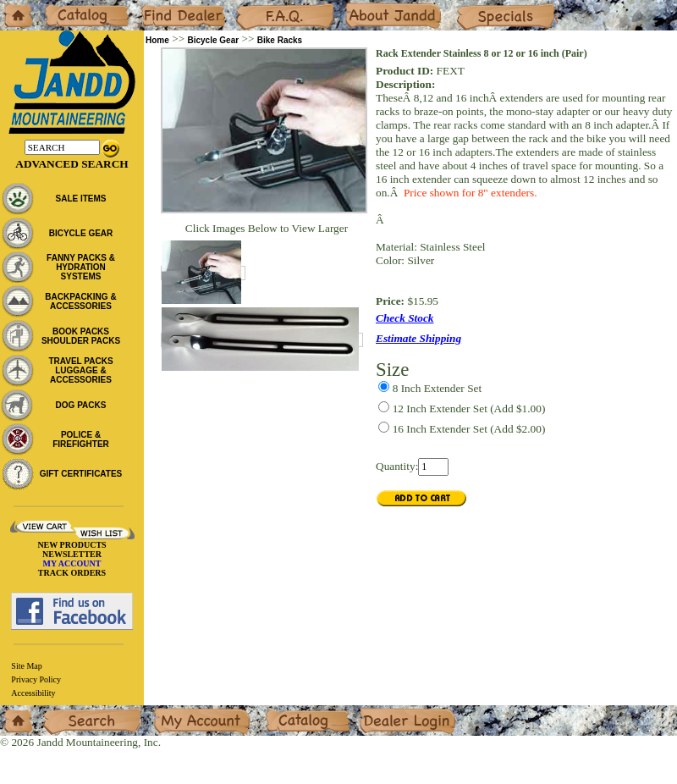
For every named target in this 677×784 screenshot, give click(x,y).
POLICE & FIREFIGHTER (81, 439)
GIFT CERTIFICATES (81, 474)
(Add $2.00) (469, 429)
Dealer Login (390, 712)
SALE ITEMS (80, 199)
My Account (181, 712)
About (358, 6)
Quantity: (397, 466)
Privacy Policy (36, 679)
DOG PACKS (81, 405)
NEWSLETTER (72, 554)
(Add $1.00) (469, 409)
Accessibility (33, 693)
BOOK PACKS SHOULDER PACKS (81, 336)
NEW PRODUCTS (72, 545)
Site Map (26, 666)
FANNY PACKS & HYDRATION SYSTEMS (81, 267)
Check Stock (405, 318)
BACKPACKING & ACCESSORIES (80, 301)
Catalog (61, 6)
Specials (475, 6)
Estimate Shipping (418, 338)
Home (14, 6)
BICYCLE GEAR (81, 233)
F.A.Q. (250, 6)
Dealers (157, 6)
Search (58, 712)
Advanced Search (72, 164)
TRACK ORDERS (72, 573)
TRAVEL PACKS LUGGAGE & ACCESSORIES (80, 370)
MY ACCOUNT (72, 563)
